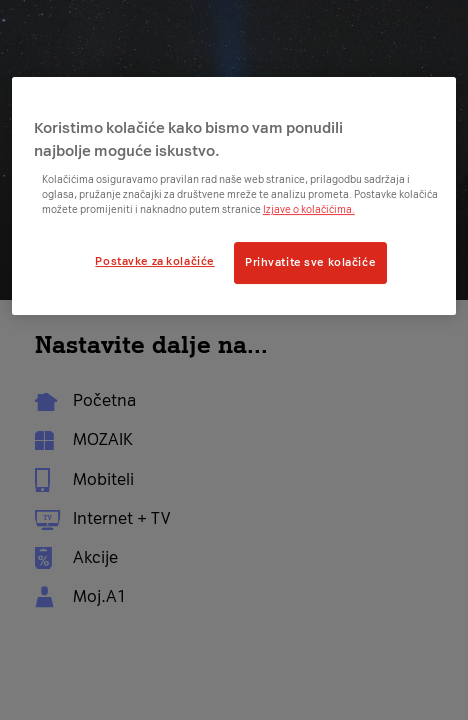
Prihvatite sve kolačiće (310, 262)
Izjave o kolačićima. (309, 209)
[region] (234, 196)
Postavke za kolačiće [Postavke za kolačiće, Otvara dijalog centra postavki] (154, 261)
